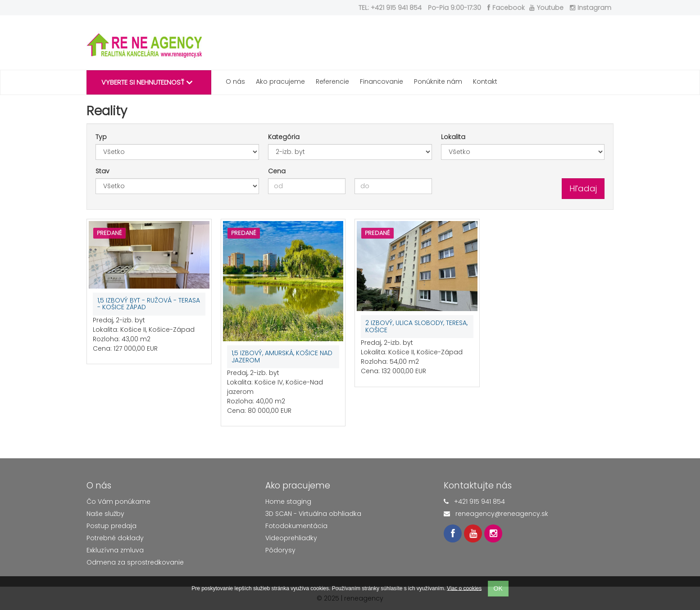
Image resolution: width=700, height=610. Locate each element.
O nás (235, 81)
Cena (277, 171)
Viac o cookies (464, 588)
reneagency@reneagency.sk (502, 514)
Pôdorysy (280, 550)
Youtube (546, 8)
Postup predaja (111, 526)
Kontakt (485, 81)
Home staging (288, 502)
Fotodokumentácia (296, 526)
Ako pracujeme (280, 81)
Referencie (332, 81)
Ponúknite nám (438, 81)
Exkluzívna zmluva (115, 550)
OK (498, 588)
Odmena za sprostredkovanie (135, 562)
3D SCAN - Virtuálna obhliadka (313, 514)
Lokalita (453, 137)
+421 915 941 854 (480, 502)
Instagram (591, 8)
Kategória (284, 137)
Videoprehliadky (291, 538)
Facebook (506, 8)
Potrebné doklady (115, 538)
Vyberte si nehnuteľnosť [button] (147, 83)
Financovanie (382, 81)
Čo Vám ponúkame (118, 502)
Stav (102, 171)
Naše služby (105, 514)
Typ (101, 137)
